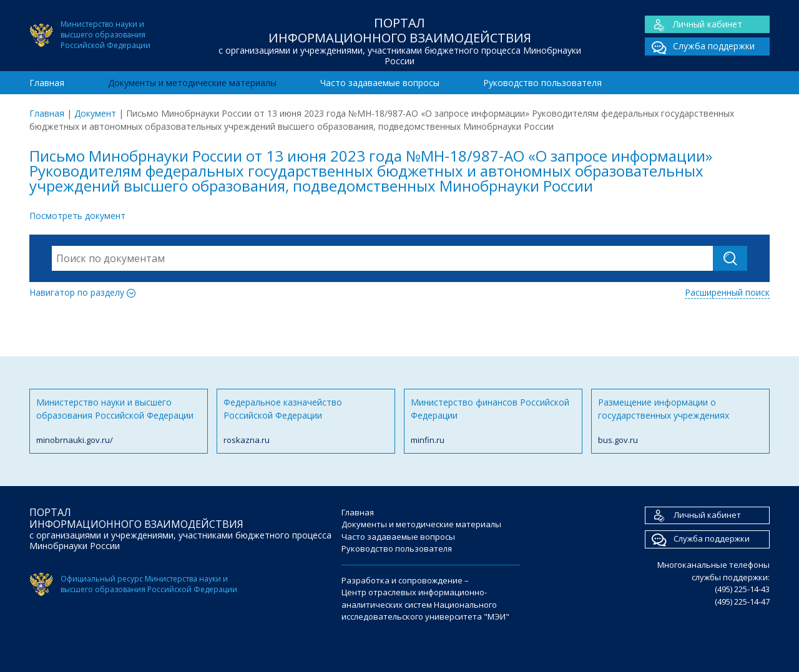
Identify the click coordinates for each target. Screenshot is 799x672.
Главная (47, 83)
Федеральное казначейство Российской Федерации (306, 421)
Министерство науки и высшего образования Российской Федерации (119, 421)
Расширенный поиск (727, 292)
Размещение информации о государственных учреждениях (680, 421)
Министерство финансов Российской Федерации (493, 421)
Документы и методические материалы (192, 83)
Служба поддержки (700, 46)
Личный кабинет (694, 25)
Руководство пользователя (542, 83)
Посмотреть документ (77, 216)
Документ (95, 113)
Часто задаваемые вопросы (380, 83)
